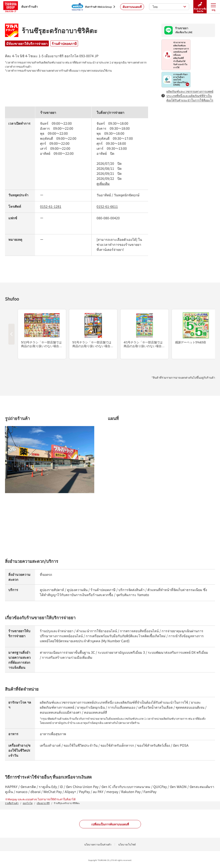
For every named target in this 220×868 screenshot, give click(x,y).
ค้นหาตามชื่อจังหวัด (200, 7)
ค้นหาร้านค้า (21, 7)
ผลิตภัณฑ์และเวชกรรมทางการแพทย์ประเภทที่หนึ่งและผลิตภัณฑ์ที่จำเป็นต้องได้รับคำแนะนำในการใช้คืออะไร (187, 96)
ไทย (169, 7)
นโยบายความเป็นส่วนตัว (98, 844)
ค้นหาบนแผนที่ (132, 7)
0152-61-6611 (107, 206)
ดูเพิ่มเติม (103, 183)
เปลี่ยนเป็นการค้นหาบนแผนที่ (110, 824)
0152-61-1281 (51, 206)
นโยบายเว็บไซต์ (127, 844)
